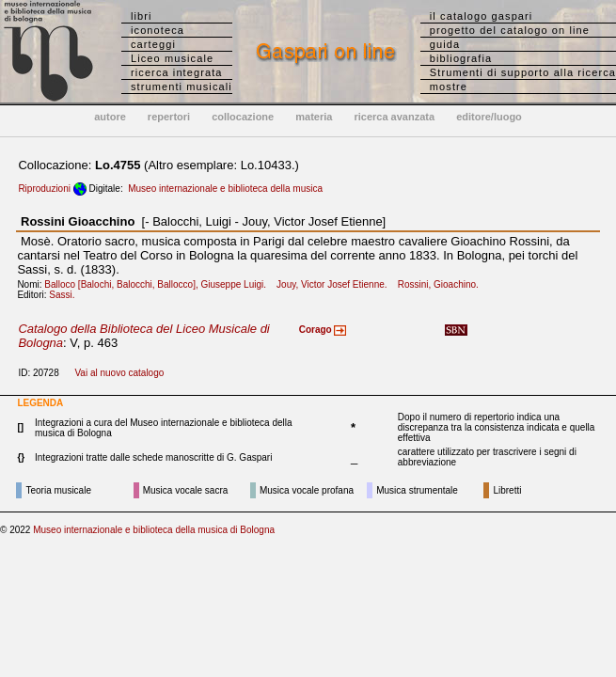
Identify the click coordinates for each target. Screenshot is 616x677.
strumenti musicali (182, 87)
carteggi (153, 44)
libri (142, 16)
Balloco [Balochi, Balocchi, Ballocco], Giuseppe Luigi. (159, 284)
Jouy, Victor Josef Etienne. (336, 284)
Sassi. (66, 295)
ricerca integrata (177, 72)
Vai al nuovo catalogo (119, 373)
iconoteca (158, 30)
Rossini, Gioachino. (442, 284)
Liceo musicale (172, 58)
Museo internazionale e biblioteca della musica (225, 189)
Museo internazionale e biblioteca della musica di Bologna (154, 530)
